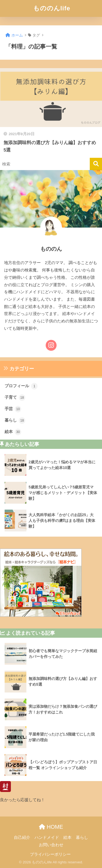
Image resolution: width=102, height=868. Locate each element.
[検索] (96, 164)
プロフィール (21, 386)
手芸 (13, 409)
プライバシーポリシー (50, 854)
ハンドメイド (47, 837)
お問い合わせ (51, 845)
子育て (15, 398)
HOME (51, 827)
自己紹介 (22, 837)
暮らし (15, 421)
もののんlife (52, 8)
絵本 (13, 432)
